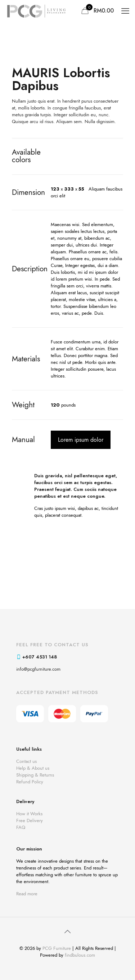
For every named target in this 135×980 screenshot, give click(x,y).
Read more (27, 894)
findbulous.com (80, 955)
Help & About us (33, 768)
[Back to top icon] (68, 932)
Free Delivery (30, 820)
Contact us (26, 761)
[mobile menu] (125, 11)
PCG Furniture (57, 948)
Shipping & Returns (35, 775)
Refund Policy (30, 782)
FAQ (21, 827)
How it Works (29, 814)
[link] (67, 547)
